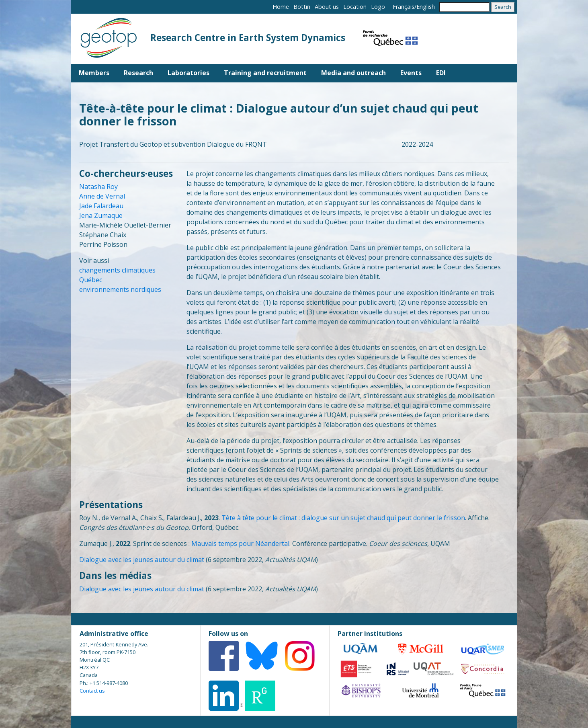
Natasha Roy (98, 187)
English (426, 7)
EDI (441, 73)
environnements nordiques (120, 289)
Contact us (92, 691)
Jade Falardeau (101, 206)
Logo (378, 7)
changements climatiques (117, 270)
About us (327, 7)
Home (281, 7)
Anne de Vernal (102, 196)
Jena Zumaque (101, 215)
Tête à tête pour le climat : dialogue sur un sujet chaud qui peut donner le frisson (343, 518)
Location (355, 7)
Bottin (302, 7)
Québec (91, 280)
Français (404, 7)
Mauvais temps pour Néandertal (240, 543)
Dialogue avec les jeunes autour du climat (142, 560)
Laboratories (188, 73)
